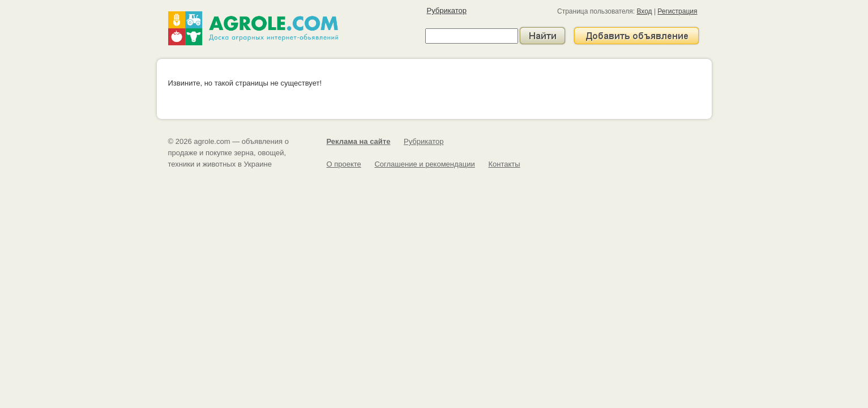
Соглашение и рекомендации (424, 164)
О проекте (344, 164)
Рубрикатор (447, 10)
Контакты (504, 164)
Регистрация (677, 11)
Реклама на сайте (359, 141)
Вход (644, 11)
